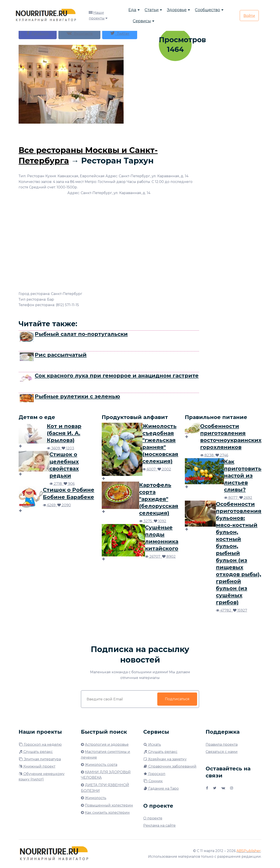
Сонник (153, 781)
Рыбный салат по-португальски (81, 334)
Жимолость (96, 798)
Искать (152, 744)
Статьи (152, 10)
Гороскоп (154, 774)
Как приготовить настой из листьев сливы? (243, 476)
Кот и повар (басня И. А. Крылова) (64, 433)
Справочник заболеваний (170, 766)
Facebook (38, 33)
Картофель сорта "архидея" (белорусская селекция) (159, 499)
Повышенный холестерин (109, 805)
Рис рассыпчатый (61, 355)
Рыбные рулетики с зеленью (77, 396)
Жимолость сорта (101, 765)
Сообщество (207, 10)
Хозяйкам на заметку (165, 759)
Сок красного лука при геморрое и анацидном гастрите (117, 376)
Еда (132, 10)
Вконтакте (79, 33)
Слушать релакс (36, 752)
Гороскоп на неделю (40, 744)
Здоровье (177, 10)
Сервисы (142, 21)
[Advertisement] (109, 133)
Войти (249, 16)
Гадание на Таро (161, 788)
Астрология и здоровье (107, 744)
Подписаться (177, 699)
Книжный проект (37, 766)
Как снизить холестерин (107, 813)
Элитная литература (40, 759)
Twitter (120, 33)
